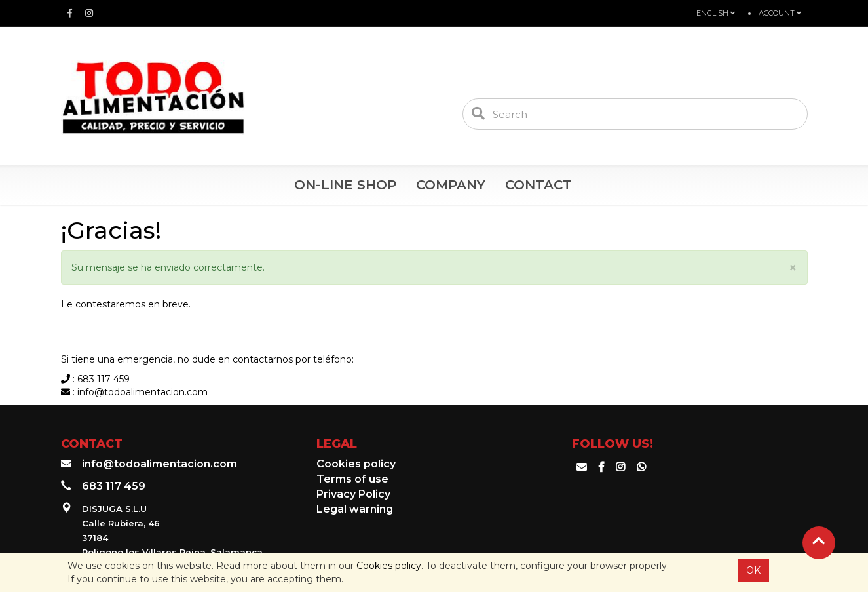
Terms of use (352, 479)
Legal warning (355, 509)
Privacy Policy (353, 494)
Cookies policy (389, 566)
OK (753, 570)
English (716, 13)
